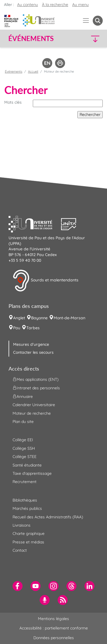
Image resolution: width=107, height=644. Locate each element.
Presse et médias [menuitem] (28, 542)
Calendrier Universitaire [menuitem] (34, 405)
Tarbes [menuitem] (33, 328)
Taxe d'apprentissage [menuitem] (32, 473)
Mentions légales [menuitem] (53, 619)
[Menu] (86, 21)
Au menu (80, 5)
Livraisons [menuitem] (22, 525)
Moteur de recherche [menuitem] (32, 413)
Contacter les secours (33, 352)
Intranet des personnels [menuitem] (36, 388)
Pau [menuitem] (17, 328)
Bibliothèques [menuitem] (25, 500)
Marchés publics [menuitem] (27, 508)
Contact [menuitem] (20, 550)
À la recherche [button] (55, 5)
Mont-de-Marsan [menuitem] (69, 318)
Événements (14, 71)
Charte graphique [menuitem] (29, 533)
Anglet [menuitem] (19, 318)
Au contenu (28, 5)
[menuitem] (18, 586)
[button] (92, 39)
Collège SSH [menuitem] (24, 448)
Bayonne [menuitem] (39, 318)
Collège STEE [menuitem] (25, 457)
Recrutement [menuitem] (25, 482)
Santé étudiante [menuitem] (27, 465)
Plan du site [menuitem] (23, 422)
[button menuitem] (98, 21)
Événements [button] (31, 38)
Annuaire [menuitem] (23, 396)
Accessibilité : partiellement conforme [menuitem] (54, 628)
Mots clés (13, 102)
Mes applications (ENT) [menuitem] (36, 379)
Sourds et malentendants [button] (46, 281)
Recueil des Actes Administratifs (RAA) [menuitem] (48, 517)
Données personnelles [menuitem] (54, 638)
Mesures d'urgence (31, 344)
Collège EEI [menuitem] (23, 440)
